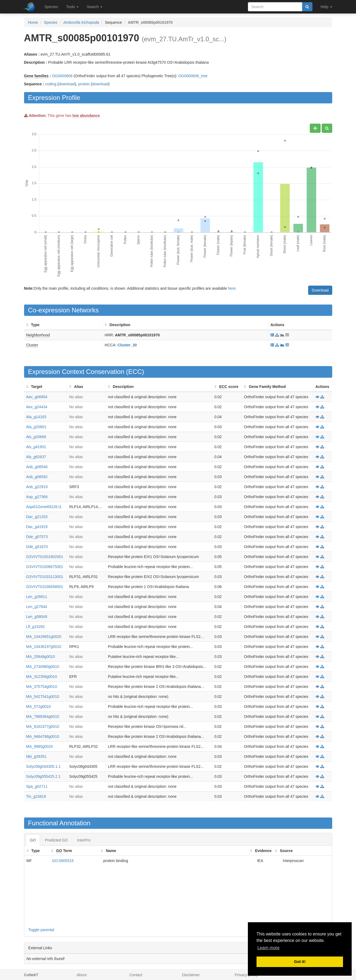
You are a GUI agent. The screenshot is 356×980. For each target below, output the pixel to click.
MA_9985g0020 (40, 746)
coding (51, 84)
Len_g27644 (37, 607)
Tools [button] (72, 7)
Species (51, 7)
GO (33, 840)
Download (320, 290)
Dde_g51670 (37, 547)
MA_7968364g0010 (43, 717)
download (67, 84)
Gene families (36, 76)
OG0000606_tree (193, 76)
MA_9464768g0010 (43, 736)
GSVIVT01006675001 (45, 567)
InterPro (84, 840)
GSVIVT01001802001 (45, 557)
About (82, 975)
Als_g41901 (36, 447)
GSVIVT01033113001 (45, 577)
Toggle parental (41, 930)
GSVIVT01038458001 (45, 587)
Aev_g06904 (37, 397)
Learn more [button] (268, 948)
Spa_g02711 (37, 786)
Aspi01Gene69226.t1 (44, 507)
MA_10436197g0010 (44, 647)
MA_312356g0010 (42, 677)
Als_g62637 (36, 457)
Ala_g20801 (36, 427)
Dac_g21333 (37, 517)
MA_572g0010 (39, 707)
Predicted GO (56, 840)
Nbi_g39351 (36, 756)
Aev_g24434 (37, 407)
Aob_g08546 (37, 467)
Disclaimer (191, 975)
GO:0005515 (63, 861)
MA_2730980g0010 (43, 667)
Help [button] (326, 7)
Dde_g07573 (37, 537)
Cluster (32, 345)
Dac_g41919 (37, 527)
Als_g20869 (36, 437)
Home (33, 22)
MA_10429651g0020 (44, 637)
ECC (135, 372)
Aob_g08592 (37, 477)
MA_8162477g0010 (43, 726)
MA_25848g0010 (41, 657)
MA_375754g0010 (42, 687)
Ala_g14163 (36, 417)
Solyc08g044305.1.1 (44, 766)
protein (84, 84)
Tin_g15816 (36, 796)
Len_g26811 (37, 597)
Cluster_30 (127, 345)
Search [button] (95, 7)
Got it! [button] (300, 962)
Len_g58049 (37, 617)
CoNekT (31, 975)
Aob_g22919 (37, 487)
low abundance (86, 116)
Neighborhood (38, 335)
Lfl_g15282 (36, 627)
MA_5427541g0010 (43, 697)
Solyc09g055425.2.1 (44, 776)
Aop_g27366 (37, 497)
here (232, 288)
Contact (136, 975)
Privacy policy (247, 975)
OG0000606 (62, 76)
